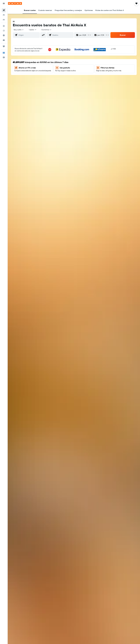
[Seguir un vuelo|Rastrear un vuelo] (4, 31)
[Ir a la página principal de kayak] (15, 3)
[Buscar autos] (4, 20)
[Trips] (4, 46)
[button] (4, 3)
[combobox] (47, 30)
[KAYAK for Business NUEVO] (4, 40)
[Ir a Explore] (4, 26)
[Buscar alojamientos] (4, 15)
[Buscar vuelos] (4, 10)
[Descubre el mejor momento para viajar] (4, 35)
